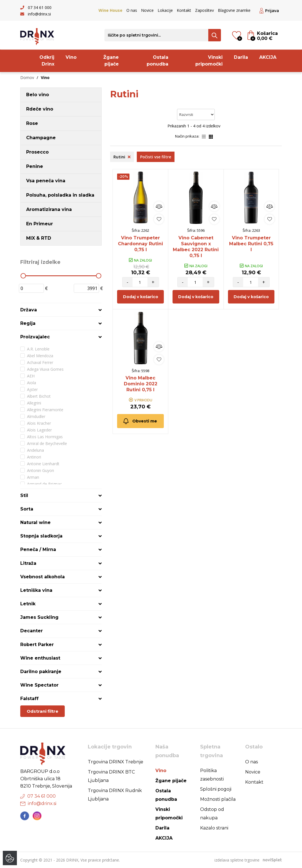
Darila (241, 57)
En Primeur (40, 224)
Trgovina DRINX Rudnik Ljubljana (115, 795)
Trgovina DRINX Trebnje (116, 762)
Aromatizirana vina (49, 209)
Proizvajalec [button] (35, 337)
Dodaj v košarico (141, 297)
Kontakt (184, 10)
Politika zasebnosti (212, 775)
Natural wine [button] (35, 522)
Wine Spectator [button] (39, 685)
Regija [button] (28, 323)
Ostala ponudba (157, 61)
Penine (35, 166)
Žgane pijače (111, 61)
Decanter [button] (32, 631)
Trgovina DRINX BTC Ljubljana (111, 776)
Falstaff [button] (29, 699)
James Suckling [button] (39, 617)
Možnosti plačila (218, 799)
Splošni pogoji (216, 789)
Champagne (41, 138)
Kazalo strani (214, 828)
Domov (27, 77)
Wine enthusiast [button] (40, 658)
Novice (147, 10)
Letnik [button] (28, 604)
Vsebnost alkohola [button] (42, 577)
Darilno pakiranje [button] (41, 672)
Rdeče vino (40, 109)
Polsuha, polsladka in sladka (60, 195)
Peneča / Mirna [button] (38, 549)
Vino (71, 57)
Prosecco (37, 152)
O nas (132, 10)
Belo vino (38, 95)
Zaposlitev (204, 10)
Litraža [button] (28, 563)
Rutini (122, 157)
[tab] (61, 310)
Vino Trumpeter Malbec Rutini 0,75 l (251, 244)
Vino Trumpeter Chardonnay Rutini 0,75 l (140, 244)
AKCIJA (268, 57)
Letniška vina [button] (36, 590)
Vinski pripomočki (209, 61)
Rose (32, 123)
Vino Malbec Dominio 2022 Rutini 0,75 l (141, 384)
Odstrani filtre (42, 711)
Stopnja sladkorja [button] (41, 536)
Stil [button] (24, 495)
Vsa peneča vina (46, 181)
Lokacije (165, 10)
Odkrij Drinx (47, 61)
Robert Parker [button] (37, 645)
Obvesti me (140, 421)
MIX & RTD (39, 238)
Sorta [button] (27, 509)
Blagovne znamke (234, 10)
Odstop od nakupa (212, 814)
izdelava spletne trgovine (237, 860)
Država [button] (29, 310)
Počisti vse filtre (156, 157)
